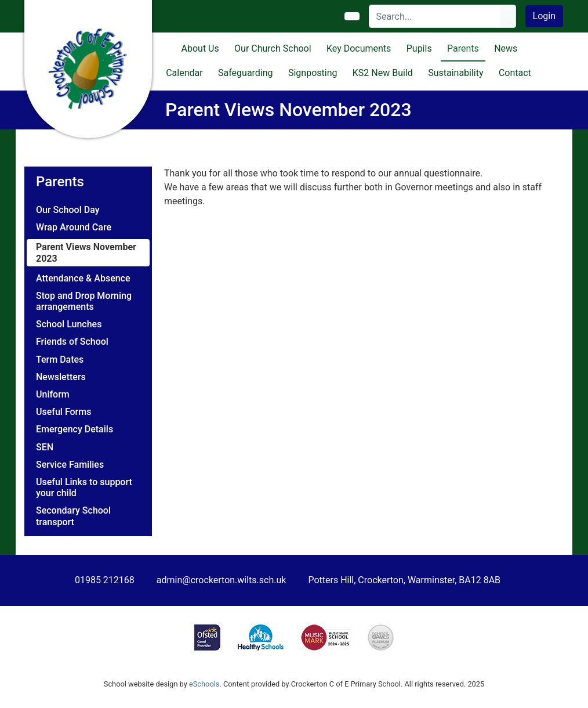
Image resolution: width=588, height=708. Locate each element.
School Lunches (69, 324)
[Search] (435, 16)
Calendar (184, 73)
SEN (45, 447)
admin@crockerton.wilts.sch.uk (222, 580)
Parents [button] (463, 48)
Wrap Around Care (74, 227)
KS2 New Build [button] (383, 73)
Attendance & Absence (83, 278)
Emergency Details (75, 429)
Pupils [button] (419, 48)
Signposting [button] (313, 73)
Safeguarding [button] (246, 73)
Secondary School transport (73, 516)
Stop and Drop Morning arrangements (84, 301)
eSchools (204, 684)
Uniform (53, 394)
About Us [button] (200, 48)
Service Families (70, 465)
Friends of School (72, 342)
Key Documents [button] (359, 48)
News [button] (506, 48)
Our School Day (68, 210)
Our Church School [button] (273, 48)
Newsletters (61, 377)
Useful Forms (63, 412)
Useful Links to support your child (84, 487)
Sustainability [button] (455, 73)
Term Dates (60, 360)
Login (544, 16)
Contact (515, 73)
